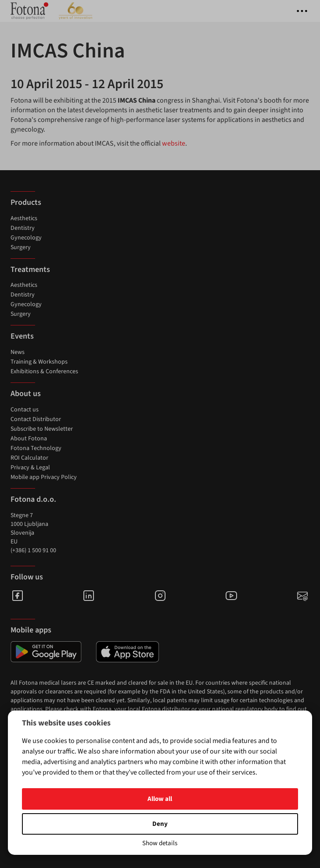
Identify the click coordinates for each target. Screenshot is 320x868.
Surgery (21, 247)
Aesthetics (24, 218)
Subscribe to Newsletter (42, 429)
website (174, 143)
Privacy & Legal (30, 468)
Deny (160, 824)
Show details (160, 843)
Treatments (30, 270)
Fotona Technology (36, 448)
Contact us (25, 410)
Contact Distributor (36, 419)
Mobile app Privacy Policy (44, 477)
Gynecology (26, 238)
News (18, 352)
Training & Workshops (39, 362)
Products (26, 202)
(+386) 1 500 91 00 (33, 550)
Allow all (160, 799)
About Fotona (29, 439)
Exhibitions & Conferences (44, 371)
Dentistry (23, 228)
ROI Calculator (29, 458)
